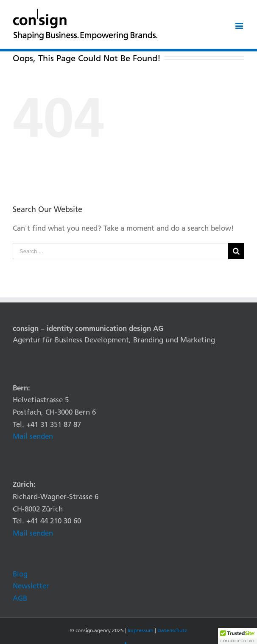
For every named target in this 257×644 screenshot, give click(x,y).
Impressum (141, 630)
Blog (20, 574)
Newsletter (31, 586)
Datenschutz (172, 630)
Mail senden (33, 436)
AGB (20, 598)
